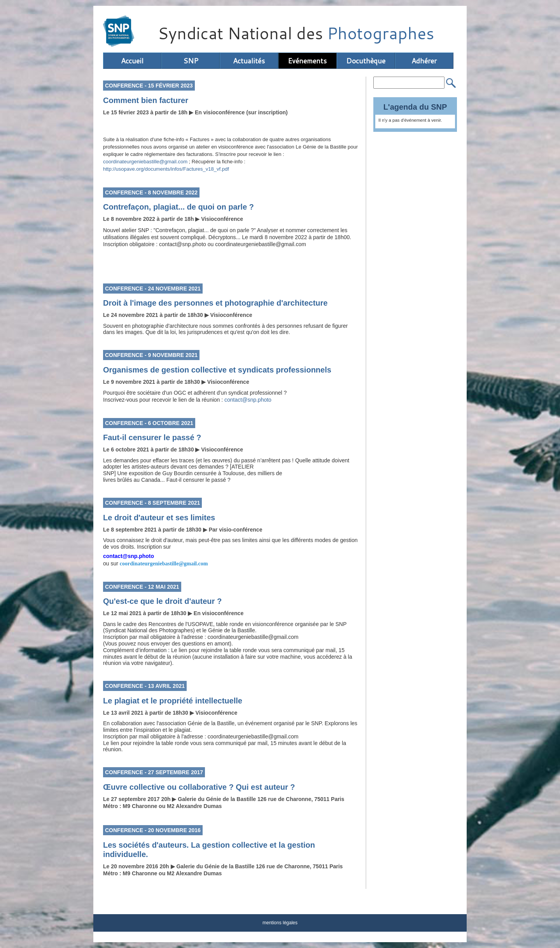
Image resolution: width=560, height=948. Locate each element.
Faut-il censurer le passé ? (152, 437)
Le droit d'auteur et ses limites (159, 518)
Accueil (132, 61)
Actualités (249, 61)
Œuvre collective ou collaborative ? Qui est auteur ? (199, 787)
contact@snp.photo (248, 400)
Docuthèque (366, 61)
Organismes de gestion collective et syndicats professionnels (217, 370)
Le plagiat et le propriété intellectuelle (173, 701)
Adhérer (424, 61)
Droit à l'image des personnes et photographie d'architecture (215, 303)
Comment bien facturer (146, 100)
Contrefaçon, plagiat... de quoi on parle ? (178, 207)
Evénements (307, 61)
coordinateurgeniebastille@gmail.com (145, 162)
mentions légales (280, 923)
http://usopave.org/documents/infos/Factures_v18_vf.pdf (166, 169)
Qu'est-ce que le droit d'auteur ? (162, 601)
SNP (191, 61)
